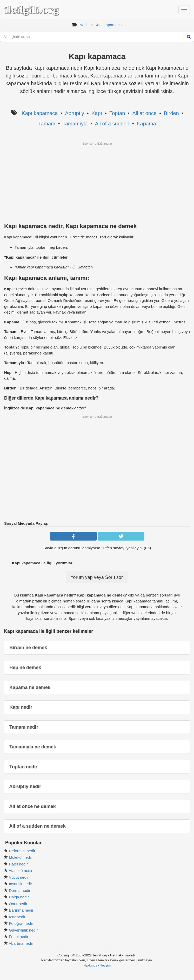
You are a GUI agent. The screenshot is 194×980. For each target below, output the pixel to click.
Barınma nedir (21, 910)
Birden (171, 113)
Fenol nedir (19, 937)
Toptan (117, 113)
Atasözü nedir (21, 871)
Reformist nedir (22, 851)
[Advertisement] (97, 182)
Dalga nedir (19, 897)
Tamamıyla (75, 124)
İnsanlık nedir (20, 884)
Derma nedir (20, 890)
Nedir (84, 25)
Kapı (97, 113)
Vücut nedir (19, 877)
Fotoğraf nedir (21, 923)
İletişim (105, 965)
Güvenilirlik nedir (23, 930)
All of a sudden (112, 124)
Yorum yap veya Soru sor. (97, 577)
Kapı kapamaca (108, 25)
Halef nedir (18, 864)
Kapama (146, 124)
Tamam (47, 124)
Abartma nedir (21, 943)
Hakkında (90, 965)
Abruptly (74, 113)
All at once (144, 113)
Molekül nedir (20, 857)
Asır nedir (17, 917)
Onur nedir (18, 904)
